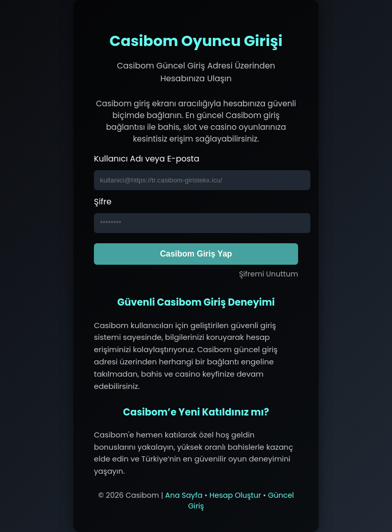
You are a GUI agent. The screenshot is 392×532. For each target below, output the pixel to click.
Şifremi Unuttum (268, 274)
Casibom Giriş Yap (196, 254)
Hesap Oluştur (235, 495)
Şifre (103, 202)
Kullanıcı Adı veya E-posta (146, 159)
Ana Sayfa (183, 495)
